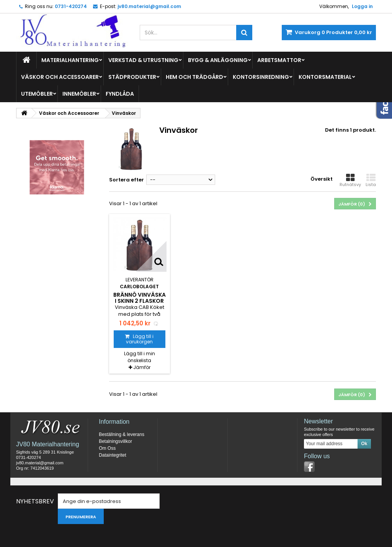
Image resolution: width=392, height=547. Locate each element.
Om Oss (107, 448)
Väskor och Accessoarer (60, 77)
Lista (371, 180)
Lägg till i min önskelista (140, 357)
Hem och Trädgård (194, 77)
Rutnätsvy (350, 180)
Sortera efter (127, 180)
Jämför (142, 367)
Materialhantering (70, 60)
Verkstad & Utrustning (143, 60)
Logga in (362, 6)
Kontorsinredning (261, 77)
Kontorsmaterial (325, 77)
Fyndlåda (120, 94)
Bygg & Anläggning (218, 60)
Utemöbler (37, 94)
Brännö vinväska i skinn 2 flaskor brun (140, 301)
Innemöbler (79, 94)
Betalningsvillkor (115, 441)
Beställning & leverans (122, 434)
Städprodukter (132, 77)
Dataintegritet (112, 455)
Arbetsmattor (279, 60)
